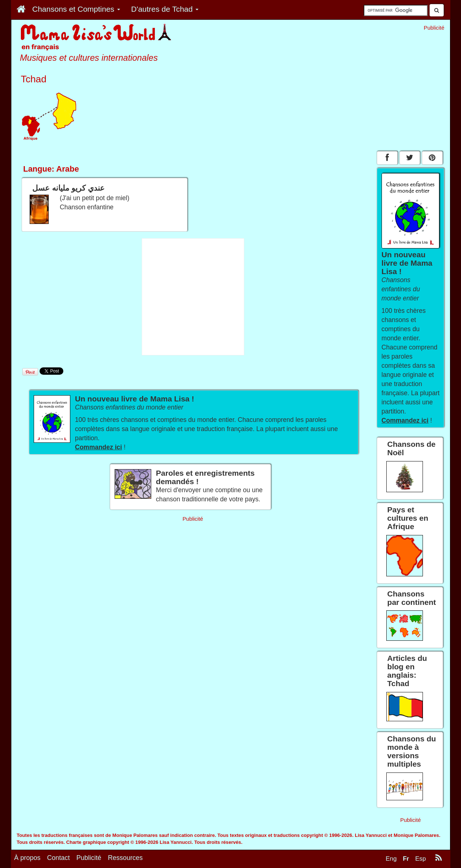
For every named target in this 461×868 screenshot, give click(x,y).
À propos (27, 858)
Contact (59, 858)
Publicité (89, 858)
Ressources (125, 858)
